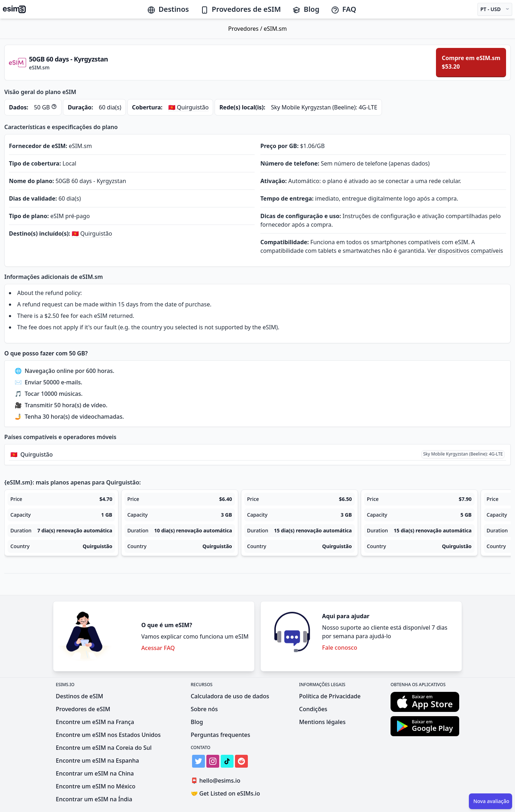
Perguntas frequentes (220, 735)
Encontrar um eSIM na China (95, 773)
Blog (306, 9)
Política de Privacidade (330, 696)
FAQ (344, 9)
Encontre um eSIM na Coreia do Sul (104, 748)
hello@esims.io (217, 781)
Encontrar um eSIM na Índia (94, 799)
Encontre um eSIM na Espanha (97, 761)
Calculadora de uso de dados (230, 696)
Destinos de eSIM (79, 696)
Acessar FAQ (158, 648)
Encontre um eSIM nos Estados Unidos (108, 735)
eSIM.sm (275, 29)
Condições (313, 709)
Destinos (168, 9)
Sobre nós (204, 709)
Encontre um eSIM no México (96, 786)
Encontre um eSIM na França (95, 722)
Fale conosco (340, 648)
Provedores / (246, 29)
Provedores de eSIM (241, 9)
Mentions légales (322, 722)
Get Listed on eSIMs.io (225, 793)
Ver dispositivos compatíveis (465, 251)
